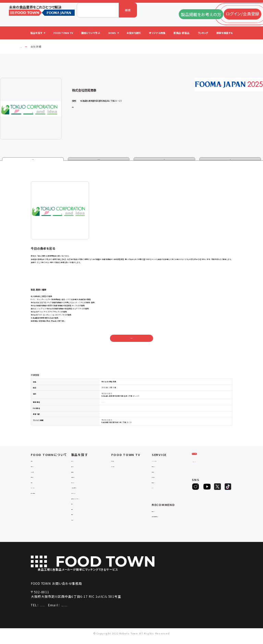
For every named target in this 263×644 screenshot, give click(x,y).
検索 (128, 10)
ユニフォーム (80, 525)
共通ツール (79, 509)
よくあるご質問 (40, 473)
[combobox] (98, 10)
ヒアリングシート (208, 474)
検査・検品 (78, 514)
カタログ (165, 160)
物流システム (80, 462)
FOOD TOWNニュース (166, 462)
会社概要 (37, 462)
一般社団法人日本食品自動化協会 (171, 519)
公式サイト (76, 106)
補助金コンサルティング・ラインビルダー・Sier (90, 501)
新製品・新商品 (161, 484)
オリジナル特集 (162, 478)
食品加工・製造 (81, 473)
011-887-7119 (108, 403)
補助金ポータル (162, 512)
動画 (230, 160)
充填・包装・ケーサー (85, 478)
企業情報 (33, 160)
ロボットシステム (82, 484)
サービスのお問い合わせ (47, 494)
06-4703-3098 (52, 611)
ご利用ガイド (39, 467)
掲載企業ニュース (163, 467)
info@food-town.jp (96, 611)
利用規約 (37, 484)
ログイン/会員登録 (208, 460)
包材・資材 (78, 519)
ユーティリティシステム (86, 494)
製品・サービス (99, 160)
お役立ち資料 (161, 473)
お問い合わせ (131, 339)
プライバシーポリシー (45, 489)
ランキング (158, 489)
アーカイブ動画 (121, 467)
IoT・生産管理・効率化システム (91, 489)
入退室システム (81, 467)
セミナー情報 (120, 462)
